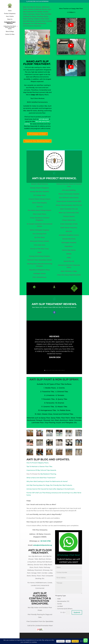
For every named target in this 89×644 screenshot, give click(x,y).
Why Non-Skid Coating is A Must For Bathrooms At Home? (47, 481)
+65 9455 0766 (45, 541)
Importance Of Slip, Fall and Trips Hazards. (41, 470)
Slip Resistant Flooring (48, 474)
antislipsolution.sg (45, 545)
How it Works (10, 17)
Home (10, 11)
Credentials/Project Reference (10, 23)
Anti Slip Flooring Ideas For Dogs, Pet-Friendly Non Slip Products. (49, 485)
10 (58, 370)
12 (61, 370)
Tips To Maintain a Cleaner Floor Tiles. (40, 466)
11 (59, 370)
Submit (77, 612)
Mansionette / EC (62, 601)
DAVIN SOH (55, 358)
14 (64, 370)
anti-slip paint (44, 119)
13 (62, 370)
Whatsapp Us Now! (37, 134)
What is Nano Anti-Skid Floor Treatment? (41, 478)
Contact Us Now (10, 34)
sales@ (36, 545)
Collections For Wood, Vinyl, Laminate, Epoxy (10, 28)
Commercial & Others (64, 609)
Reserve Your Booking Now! (37, 141)
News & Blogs (10, 32)
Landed (59, 606)
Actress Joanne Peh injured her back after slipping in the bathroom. (51, 489)
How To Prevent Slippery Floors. (38, 463)
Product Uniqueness (10, 14)
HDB (58, 599)
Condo (58, 604)
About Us (10, 19)
